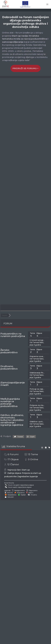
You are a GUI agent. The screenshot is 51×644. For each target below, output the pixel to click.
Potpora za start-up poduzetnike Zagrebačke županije (37, 405)
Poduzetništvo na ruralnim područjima (13, 335)
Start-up (26, 470)
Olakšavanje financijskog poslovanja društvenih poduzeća (37, 373)
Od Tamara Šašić (37, 342)
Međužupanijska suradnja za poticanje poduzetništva (10, 402)
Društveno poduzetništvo (9, 367)
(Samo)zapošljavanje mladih (13, 384)
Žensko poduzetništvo (9, 351)
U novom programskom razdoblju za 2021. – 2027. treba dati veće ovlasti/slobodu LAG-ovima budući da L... (37, 340)
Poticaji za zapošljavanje (37, 389)
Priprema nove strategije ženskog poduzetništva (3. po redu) (37, 356)
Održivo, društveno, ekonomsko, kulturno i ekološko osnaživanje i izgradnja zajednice (12, 420)
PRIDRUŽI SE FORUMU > (26, 68)
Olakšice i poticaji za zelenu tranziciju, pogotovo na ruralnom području (37, 422)
